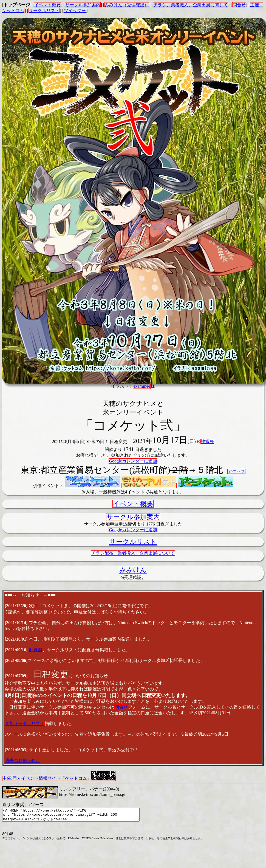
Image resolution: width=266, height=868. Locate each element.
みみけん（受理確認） (127, 5)
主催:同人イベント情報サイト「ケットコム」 (59, 778)
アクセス (236, 471)
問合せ (239, 5)
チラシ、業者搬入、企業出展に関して (191, 5)
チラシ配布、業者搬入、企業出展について (133, 553)
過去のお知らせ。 (22, 760)
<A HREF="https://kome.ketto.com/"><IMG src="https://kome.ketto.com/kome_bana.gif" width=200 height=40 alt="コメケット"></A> (79, 816)
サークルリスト (44, 11)
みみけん (133, 570)
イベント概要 (47, 5)
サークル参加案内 (83, 5)
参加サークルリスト (25, 723)
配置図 (36, 650)
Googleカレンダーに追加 (133, 461)
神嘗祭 (207, 442)
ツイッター (75, 11)
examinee (142, 386)
